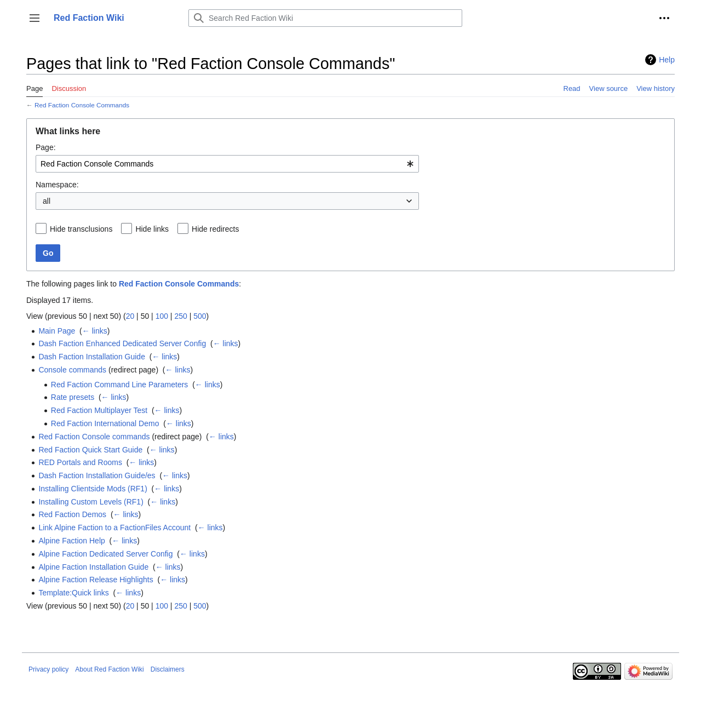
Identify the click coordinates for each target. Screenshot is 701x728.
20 (130, 316)
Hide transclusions (81, 229)
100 (162, 316)
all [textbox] (47, 201)
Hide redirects (215, 229)
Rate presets (73, 397)
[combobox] (227, 164)
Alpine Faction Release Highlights (96, 580)
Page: (46, 147)
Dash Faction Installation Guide (92, 357)
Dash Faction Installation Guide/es (97, 475)
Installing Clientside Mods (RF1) (93, 489)
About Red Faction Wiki (109, 669)
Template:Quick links (73, 593)
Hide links (152, 229)
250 (180, 316)
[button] (35, 18)
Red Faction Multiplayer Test (99, 410)
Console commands (72, 370)
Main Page (57, 331)
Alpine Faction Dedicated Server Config (105, 554)
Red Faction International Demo (105, 423)
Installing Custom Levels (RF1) (91, 502)
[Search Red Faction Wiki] (325, 18)
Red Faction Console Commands (82, 105)
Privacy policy (48, 669)
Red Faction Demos (72, 514)
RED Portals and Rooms (80, 462)
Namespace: (57, 185)
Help (667, 60)
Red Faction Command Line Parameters (120, 385)
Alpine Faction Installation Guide (93, 567)
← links (95, 331)
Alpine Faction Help (71, 541)
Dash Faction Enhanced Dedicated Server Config (122, 343)
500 (200, 316)
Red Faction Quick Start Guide (90, 450)
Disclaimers (168, 669)
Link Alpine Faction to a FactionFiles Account (114, 528)
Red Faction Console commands (94, 437)
